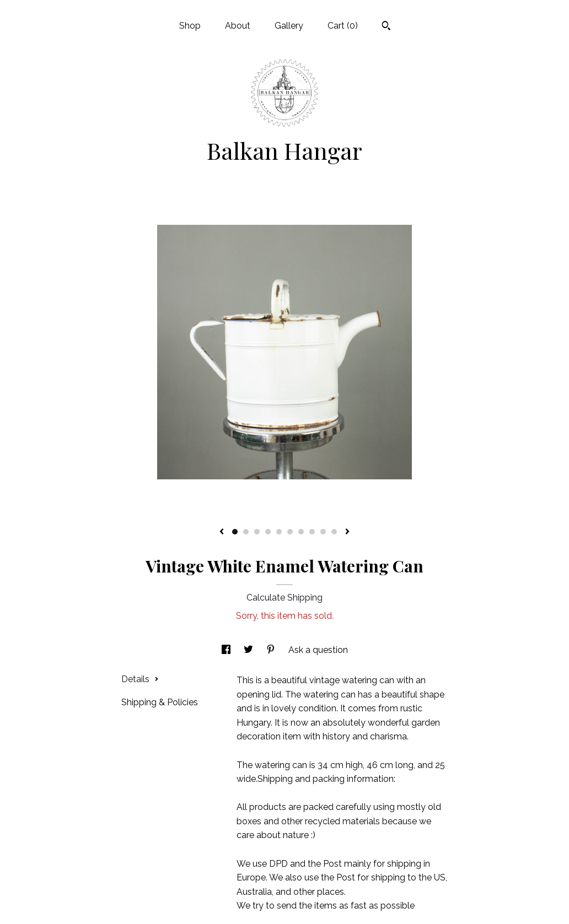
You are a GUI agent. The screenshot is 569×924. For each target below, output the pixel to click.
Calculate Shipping (284, 598)
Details (140, 679)
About (238, 26)
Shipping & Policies (160, 702)
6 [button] (290, 532)
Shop (190, 26)
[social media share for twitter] (249, 650)
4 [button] (268, 532)
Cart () (343, 26)
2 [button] (246, 532)
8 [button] (312, 532)
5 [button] (279, 532)
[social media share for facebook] (227, 650)
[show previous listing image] (222, 532)
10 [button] (334, 532)
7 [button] (301, 532)
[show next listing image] (347, 532)
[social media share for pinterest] (272, 650)
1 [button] (235, 532)
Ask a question (318, 650)
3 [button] (257, 532)
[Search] (386, 27)
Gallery (289, 26)
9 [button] (323, 532)
